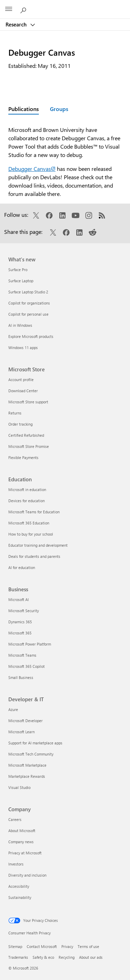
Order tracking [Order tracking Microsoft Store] (20, 424)
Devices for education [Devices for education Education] (27, 501)
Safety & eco (43, 957)
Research (17, 24)
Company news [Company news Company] (21, 842)
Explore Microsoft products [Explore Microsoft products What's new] (31, 336)
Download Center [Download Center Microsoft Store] (23, 391)
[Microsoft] (65, 5)
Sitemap (15, 946)
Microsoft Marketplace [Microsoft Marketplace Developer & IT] (27, 765)
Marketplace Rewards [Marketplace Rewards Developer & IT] (27, 776)
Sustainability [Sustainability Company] (20, 897)
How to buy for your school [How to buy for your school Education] (31, 534)
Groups (59, 109)
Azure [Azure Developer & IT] (13, 709)
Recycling (67, 957)
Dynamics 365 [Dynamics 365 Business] (20, 622)
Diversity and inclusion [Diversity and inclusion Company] (27, 875)
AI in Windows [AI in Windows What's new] (20, 325)
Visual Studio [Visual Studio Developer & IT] (19, 787)
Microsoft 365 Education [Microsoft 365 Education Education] (29, 523)
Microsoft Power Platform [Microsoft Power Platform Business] (30, 644)
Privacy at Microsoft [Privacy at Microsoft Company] (25, 853)
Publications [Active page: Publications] (24, 109)
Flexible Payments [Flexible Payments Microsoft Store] (23, 457)
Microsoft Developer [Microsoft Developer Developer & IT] (25, 721)
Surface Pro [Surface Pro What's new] (18, 270)
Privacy (67, 946)
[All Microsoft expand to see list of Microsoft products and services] (9, 9)
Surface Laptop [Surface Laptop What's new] (21, 281)
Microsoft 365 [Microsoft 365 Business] (20, 633)
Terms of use (88, 946)
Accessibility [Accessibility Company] (19, 886)
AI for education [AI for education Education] (22, 567)
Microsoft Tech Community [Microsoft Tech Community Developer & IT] (31, 754)
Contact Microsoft (42, 946)
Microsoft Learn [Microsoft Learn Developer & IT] (21, 732)
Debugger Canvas (32, 169)
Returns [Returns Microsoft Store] (15, 413)
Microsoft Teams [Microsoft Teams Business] (22, 655)
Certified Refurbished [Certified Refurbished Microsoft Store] (26, 435)
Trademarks (18, 957)
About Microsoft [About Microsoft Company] (22, 831)
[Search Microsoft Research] (24, 9)
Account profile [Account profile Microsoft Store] (21, 380)
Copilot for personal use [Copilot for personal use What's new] (28, 314)
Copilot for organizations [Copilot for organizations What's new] (29, 303)
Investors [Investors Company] (16, 864)
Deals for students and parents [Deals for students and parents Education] (34, 556)
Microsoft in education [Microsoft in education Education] (27, 489)
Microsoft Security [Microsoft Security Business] (24, 611)
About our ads (91, 957)
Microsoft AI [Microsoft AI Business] (19, 599)
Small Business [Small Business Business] (21, 677)
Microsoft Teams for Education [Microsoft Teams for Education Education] (34, 512)
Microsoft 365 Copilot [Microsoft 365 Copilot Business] (27, 666)
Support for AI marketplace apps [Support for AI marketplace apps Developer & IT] (35, 743)
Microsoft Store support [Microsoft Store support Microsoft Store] (28, 402)
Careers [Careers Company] (15, 819)
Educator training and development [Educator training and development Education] (38, 545)
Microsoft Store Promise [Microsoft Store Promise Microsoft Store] (29, 446)
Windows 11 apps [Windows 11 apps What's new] (23, 347)
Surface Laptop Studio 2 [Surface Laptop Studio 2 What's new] (28, 292)
